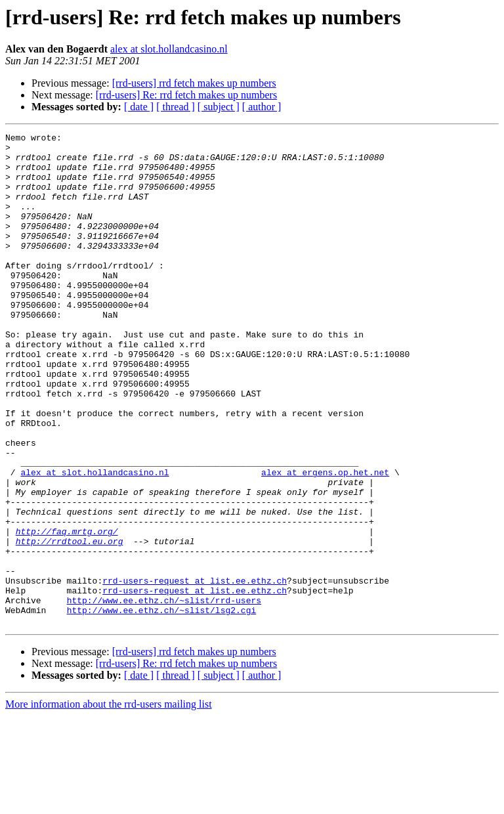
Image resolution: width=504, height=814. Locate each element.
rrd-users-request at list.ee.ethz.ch (195, 671)
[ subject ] (219, 107)
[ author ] (262, 107)
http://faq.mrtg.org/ (67, 612)
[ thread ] (176, 107)
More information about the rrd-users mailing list (109, 803)
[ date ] (139, 107)
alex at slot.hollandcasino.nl (169, 49)
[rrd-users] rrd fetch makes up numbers (194, 83)
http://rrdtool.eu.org (70, 624)
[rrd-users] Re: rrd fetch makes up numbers (186, 95)
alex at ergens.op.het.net (325, 541)
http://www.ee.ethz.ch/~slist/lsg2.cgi (162, 706)
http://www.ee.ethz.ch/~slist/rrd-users (164, 695)
